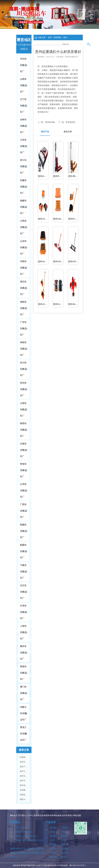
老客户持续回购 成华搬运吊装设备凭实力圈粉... (24, 767)
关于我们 (25, 26)
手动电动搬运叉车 (53, 855)
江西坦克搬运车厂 (23, 227)
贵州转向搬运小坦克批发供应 (57, 122)
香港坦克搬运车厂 (23, 673)
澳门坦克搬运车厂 (23, 693)
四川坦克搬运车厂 (23, 369)
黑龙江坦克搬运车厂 (23, 734)
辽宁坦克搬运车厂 (23, 106)
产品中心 (32, 26)
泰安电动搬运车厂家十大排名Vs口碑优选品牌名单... (24, 785)
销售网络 (53, 26)
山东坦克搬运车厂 (23, 247)
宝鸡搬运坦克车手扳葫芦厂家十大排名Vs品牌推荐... (24, 790)
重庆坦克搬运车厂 (23, 653)
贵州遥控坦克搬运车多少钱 (77, 122)
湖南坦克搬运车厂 (23, 308)
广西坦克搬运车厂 (23, 511)
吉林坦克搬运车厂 (23, 126)
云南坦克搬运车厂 (23, 410)
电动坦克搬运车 (65, 855)
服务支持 (59, 26)
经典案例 (46, 26)
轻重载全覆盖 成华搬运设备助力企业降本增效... (24, 757)
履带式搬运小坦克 (65, 846)
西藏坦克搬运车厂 (23, 531)
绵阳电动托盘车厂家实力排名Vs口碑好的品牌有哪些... (24, 795)
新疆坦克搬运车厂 (23, 551)
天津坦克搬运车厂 (23, 612)
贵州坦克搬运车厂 (23, 389)
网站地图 (77, 816)
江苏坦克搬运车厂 (23, 146)
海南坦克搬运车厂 (23, 349)
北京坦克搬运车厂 (23, 592)
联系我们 (66, 26)
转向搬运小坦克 (53, 838)
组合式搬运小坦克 (53, 846)
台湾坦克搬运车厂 (23, 491)
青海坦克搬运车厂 (23, 470)
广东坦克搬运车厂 (23, 328)
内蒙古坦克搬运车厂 (23, 713)
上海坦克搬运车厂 (23, 632)
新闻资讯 (39, 26)
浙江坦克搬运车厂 (23, 166)
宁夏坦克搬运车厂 (23, 572)
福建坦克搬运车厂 (23, 207)
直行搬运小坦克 (53, 830)
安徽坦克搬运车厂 (23, 187)
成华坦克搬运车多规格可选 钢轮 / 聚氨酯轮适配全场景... (24, 776)
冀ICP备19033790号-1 (78, 865)
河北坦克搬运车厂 (23, 65)
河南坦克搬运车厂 (23, 268)
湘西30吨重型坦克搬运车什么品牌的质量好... (24, 799)
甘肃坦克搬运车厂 (23, 450)
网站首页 (19, 26)
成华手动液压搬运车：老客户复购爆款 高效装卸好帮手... (24, 781)
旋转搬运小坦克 (65, 838)
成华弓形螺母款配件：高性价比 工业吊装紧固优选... (24, 771)
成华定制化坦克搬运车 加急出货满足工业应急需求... (24, 762)
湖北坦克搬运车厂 (23, 288)
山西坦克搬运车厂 (23, 85)
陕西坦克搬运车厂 (23, 430)
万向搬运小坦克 (65, 830)
